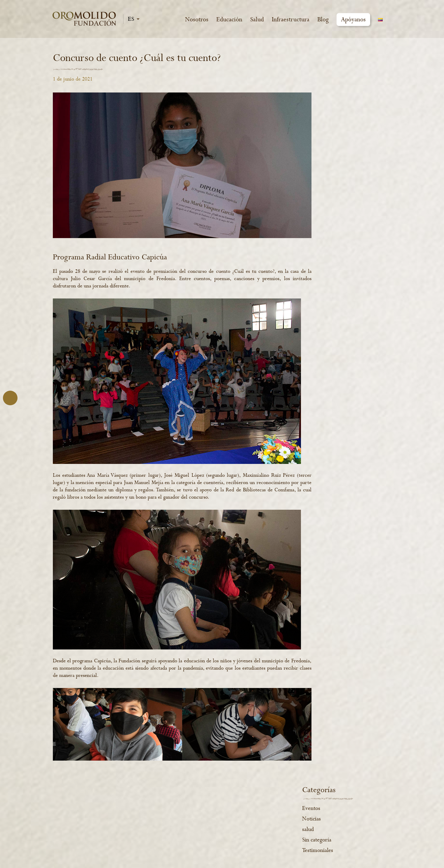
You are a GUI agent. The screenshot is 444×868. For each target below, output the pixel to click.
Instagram (322, 800)
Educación (229, 20)
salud (323, 99)
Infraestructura (291, 20)
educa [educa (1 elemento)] (327, 168)
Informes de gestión (230, 797)
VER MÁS (136, 841)
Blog (323, 20)
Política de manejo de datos (239, 809)
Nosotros (197, 20)
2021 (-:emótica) (327, 851)
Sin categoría (332, 110)
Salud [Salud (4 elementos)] (370, 183)
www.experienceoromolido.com (246, 832)
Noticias (326, 89)
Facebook (307, 800)
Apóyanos (353, 20)
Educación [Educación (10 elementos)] (354, 168)
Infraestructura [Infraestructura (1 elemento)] (337, 183)
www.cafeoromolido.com (237, 820)
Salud (257, 20)
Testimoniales (332, 120)
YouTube (338, 800)
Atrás (10, 398)
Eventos (326, 78)
